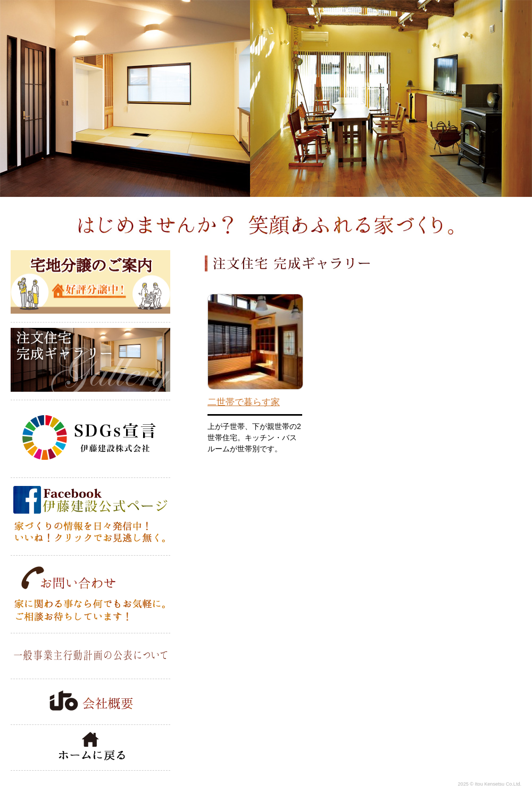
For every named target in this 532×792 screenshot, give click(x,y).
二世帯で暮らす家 (244, 402)
